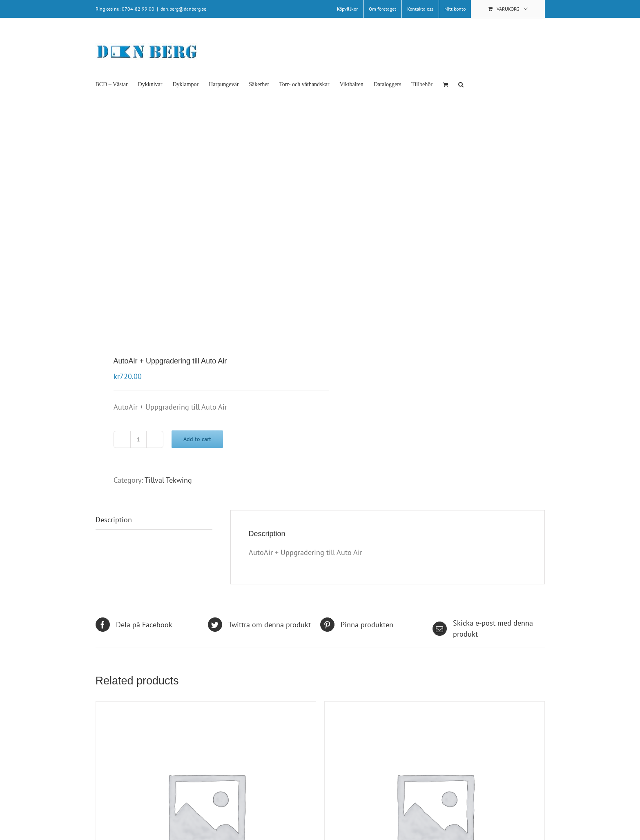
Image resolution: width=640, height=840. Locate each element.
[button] (461, 85)
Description (114, 520)
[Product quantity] (138, 439)
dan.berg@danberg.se (183, 9)
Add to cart (197, 439)
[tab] (154, 520)
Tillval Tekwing (168, 480)
